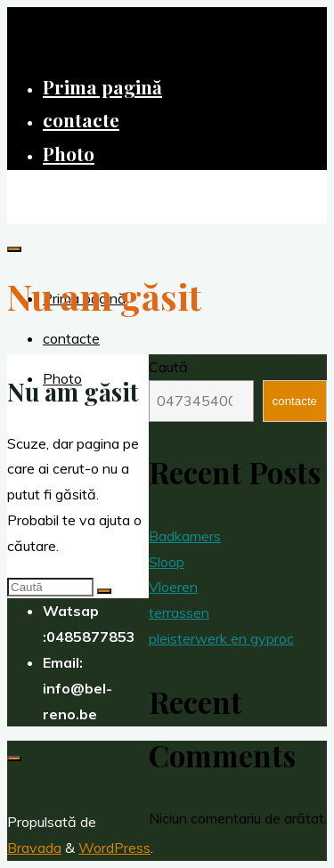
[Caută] (104, 591)
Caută (168, 367)
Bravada (34, 848)
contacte (295, 401)
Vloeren (173, 587)
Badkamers (185, 536)
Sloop (167, 562)
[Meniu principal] (14, 249)
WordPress (114, 848)
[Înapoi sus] (14, 758)
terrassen (179, 612)
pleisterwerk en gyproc (221, 638)
